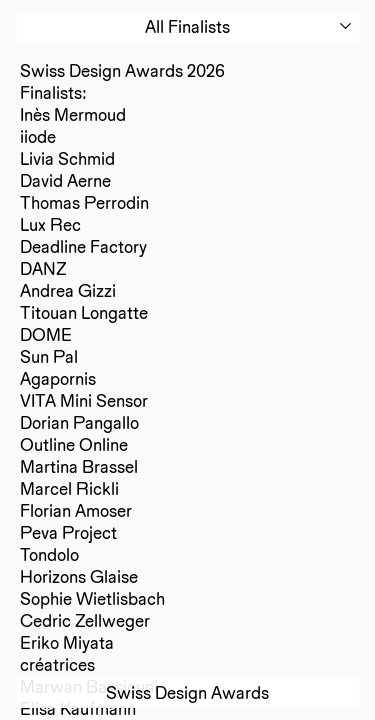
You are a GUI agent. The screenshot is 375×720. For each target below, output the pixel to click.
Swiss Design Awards (187, 692)
